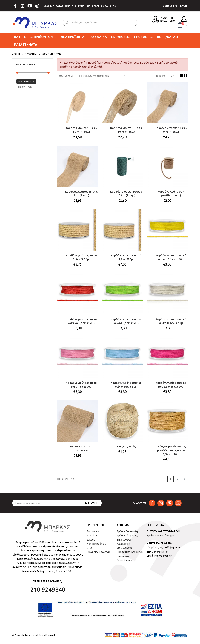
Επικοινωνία (94, 531)
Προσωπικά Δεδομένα (130, 552)
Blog (90, 548)
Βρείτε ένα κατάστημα (160, 536)
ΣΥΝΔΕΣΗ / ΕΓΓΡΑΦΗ (175, 6)
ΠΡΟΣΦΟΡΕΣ (144, 37)
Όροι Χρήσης (125, 548)
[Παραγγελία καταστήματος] (102, 76)
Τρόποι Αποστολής (128, 531)
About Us (92, 536)
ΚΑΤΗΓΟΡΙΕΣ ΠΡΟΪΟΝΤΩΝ (36, 37)
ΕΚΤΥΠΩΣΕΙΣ (121, 37)
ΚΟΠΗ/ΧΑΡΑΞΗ (168, 37)
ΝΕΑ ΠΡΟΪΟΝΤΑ (73, 37)
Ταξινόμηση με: (66, 76)
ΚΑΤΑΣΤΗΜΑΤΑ (65, 6)
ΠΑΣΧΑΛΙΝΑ (98, 37)
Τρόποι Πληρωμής (127, 536)
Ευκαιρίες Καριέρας (99, 552)
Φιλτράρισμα (26, 81)
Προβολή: (161, 76)
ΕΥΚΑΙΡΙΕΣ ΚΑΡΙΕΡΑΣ (104, 6)
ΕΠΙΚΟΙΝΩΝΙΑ (83, 6)
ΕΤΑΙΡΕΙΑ (49, 6)
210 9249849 (160, 552)
